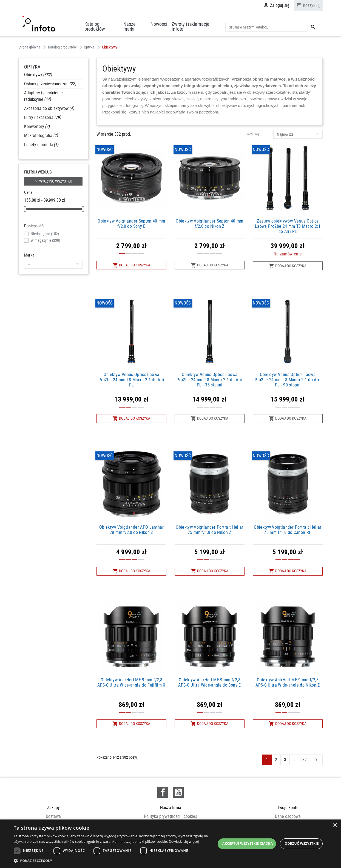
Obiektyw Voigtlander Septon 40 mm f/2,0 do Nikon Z (210, 224)
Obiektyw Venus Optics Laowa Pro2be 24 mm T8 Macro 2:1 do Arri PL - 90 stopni (288, 380)
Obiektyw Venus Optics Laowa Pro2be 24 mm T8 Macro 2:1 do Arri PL (131, 380)
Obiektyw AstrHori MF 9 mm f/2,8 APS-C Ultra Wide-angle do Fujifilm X (131, 682)
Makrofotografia (41, 136)
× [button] (335, 825)
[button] (115, 861)
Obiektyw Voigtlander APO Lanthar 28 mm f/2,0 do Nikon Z (131, 530)
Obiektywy (38, 75)
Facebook (163, 792)
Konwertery (37, 126)
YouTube (178, 792)
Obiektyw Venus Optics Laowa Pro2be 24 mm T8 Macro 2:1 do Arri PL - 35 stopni (210, 380)
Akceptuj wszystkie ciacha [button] (248, 843)
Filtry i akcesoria (43, 117)
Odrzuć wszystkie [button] (302, 843)
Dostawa (53, 816)
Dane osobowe (288, 816)
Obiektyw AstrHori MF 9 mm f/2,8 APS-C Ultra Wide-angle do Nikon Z (288, 682)
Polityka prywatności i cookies (170, 816)
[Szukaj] (267, 27)
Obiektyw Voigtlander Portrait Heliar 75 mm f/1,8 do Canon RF (288, 530)
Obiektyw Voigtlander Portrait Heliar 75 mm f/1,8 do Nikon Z (210, 530)
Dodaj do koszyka (131, 265)
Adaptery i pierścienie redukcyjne (43, 96)
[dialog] (170, 844)
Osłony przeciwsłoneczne (50, 84)
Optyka (32, 67)
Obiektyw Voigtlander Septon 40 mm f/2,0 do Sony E (131, 224)
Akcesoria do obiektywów (49, 108)
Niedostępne (45, 234)
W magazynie (45, 240)
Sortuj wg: (253, 134)
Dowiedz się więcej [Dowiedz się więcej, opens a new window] (184, 842)
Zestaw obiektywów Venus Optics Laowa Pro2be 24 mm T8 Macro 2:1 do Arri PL (288, 226)
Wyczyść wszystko (53, 181)
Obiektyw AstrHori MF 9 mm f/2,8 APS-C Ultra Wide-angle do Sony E (209, 682)
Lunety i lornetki (41, 145)
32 (305, 760)
